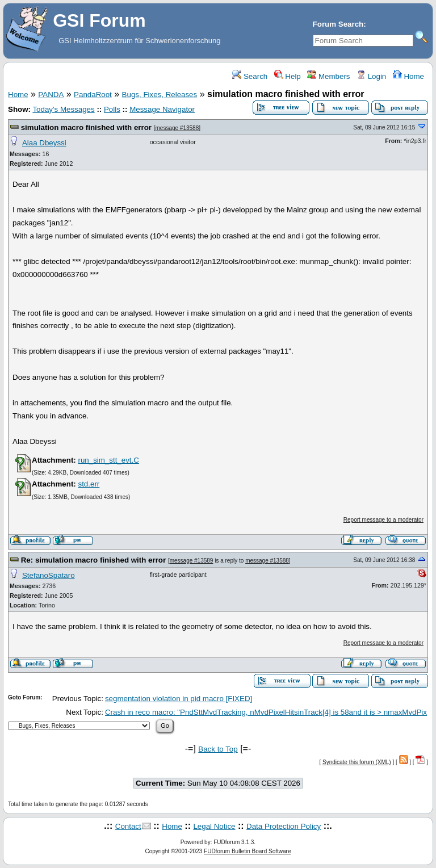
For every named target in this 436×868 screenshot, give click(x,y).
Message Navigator (162, 109)
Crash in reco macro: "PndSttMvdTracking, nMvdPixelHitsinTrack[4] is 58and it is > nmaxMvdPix (266, 712)
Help (288, 76)
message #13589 (192, 561)
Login (371, 76)
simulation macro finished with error (87, 127)
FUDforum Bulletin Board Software (247, 851)
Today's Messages (63, 109)
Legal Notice (214, 826)
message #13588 (177, 128)
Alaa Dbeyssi (44, 143)
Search (250, 76)
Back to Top (218, 749)
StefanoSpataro (49, 575)
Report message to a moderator (383, 520)
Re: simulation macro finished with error (95, 560)
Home (408, 76)
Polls (112, 109)
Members (328, 76)
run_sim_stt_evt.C (108, 460)
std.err (89, 484)
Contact (128, 826)
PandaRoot (93, 95)
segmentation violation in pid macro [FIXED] (179, 699)
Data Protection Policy (284, 826)
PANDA (51, 95)
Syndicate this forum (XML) (357, 762)
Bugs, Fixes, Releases (160, 95)
